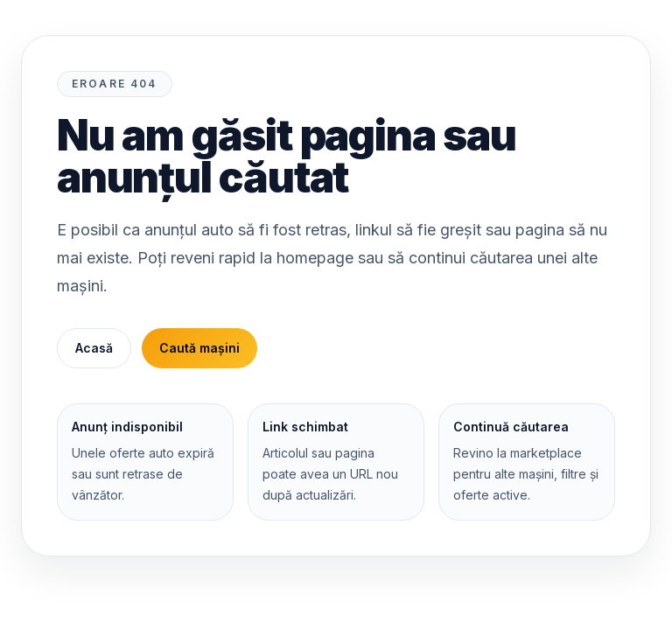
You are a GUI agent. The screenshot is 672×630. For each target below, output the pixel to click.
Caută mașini (199, 348)
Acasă (94, 348)
